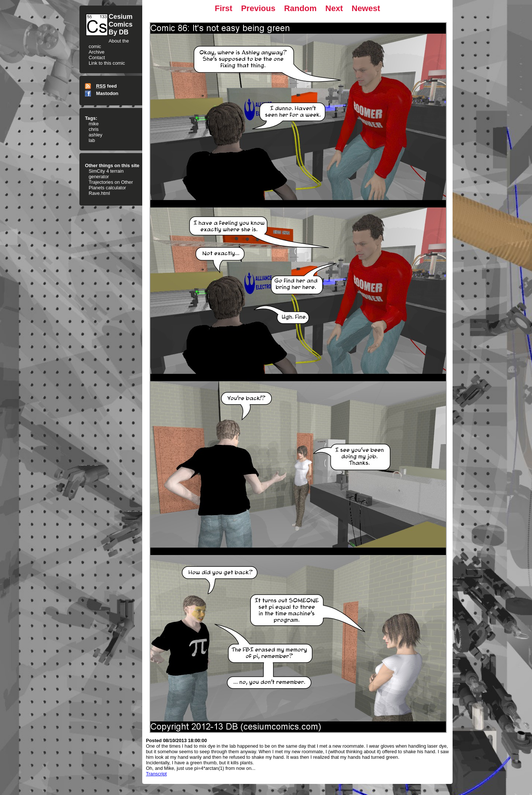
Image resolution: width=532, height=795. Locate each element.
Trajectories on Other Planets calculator (111, 185)
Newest (366, 8)
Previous (258, 8)
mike (94, 124)
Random (300, 8)
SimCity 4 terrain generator (106, 174)
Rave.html (99, 193)
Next (334, 8)
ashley (96, 135)
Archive (97, 52)
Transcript (156, 774)
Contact (97, 57)
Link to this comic (107, 63)
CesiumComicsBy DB (121, 24)
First (224, 8)
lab (92, 140)
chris (94, 129)
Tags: (91, 118)
